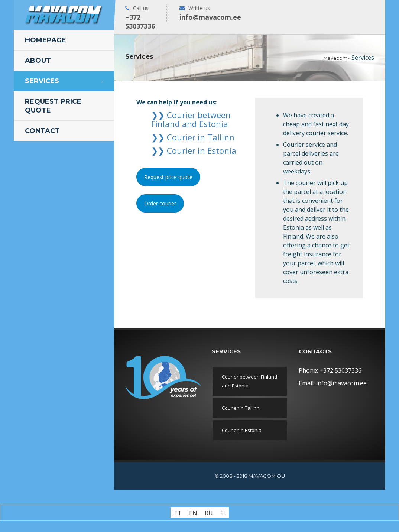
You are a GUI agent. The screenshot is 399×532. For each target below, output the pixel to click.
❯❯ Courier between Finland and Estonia (191, 119)
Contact (42, 131)
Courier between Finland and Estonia (249, 381)
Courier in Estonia (242, 430)
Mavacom (335, 58)
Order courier (160, 203)
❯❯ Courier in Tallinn (193, 137)
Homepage (46, 40)
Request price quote (53, 106)
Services (42, 81)
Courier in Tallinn (241, 408)
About (38, 61)
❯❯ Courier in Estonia (194, 150)
